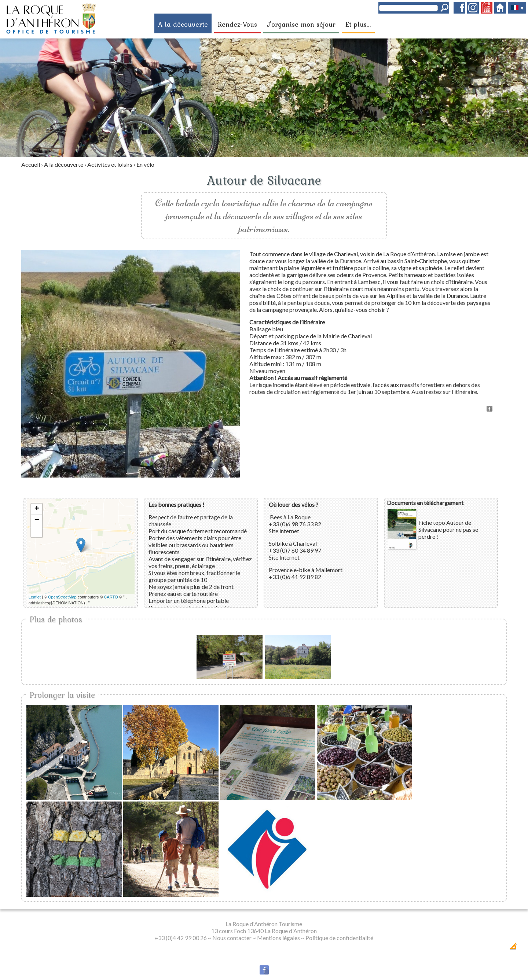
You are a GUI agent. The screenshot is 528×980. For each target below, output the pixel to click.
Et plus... (358, 24)
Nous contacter (232, 938)
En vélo (145, 164)
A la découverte (183, 24)
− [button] (37, 520)
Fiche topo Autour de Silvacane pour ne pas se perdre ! (448, 529)
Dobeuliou (471, 948)
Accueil (31, 164)
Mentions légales (278, 938)
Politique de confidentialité (339, 938)
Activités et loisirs (110, 164)
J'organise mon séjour (301, 24)
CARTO (111, 597)
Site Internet (284, 557)
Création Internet (499, 948)
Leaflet (35, 597)
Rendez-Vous (237, 24)
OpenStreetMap (62, 597)
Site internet (284, 531)
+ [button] (37, 509)
